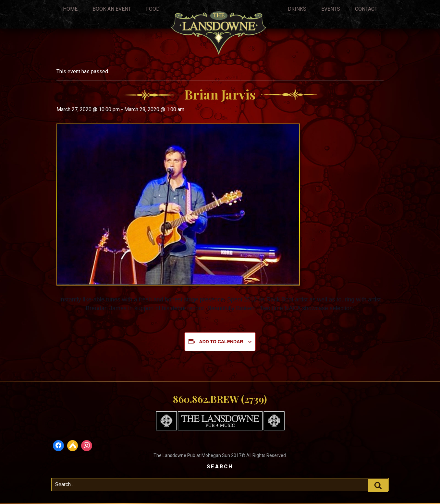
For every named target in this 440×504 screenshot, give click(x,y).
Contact (366, 9)
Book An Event (112, 9)
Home (70, 9)
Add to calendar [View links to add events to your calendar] (221, 342)
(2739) (254, 399)
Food (153, 9)
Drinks (297, 9)
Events (331, 9)
